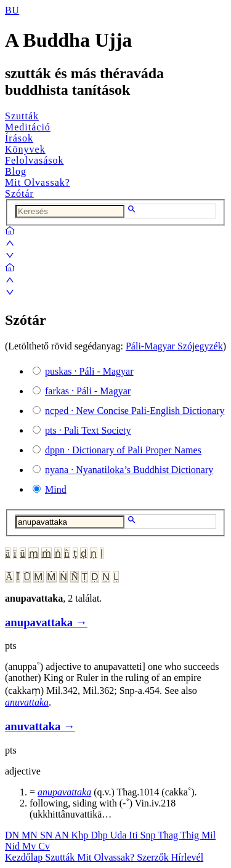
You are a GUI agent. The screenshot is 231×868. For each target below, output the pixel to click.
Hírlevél (187, 857)
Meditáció (28, 127)
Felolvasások (34, 160)
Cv (44, 846)
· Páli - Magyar (89, 371)
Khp (81, 835)
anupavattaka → (46, 622)
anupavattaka (64, 792)
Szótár (19, 193)
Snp (149, 835)
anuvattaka (27, 702)
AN (63, 835)
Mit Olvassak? (38, 182)
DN (13, 835)
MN (31, 835)
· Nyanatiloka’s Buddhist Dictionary (129, 470)
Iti (134, 835)
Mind (56, 489)
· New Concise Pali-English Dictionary (135, 411)
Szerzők (154, 857)
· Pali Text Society (88, 430)
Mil (209, 835)
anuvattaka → (40, 726)
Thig (191, 835)
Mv (30, 846)
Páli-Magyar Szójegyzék (174, 346)
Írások (19, 138)
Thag (169, 835)
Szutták (22, 116)
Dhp (100, 835)
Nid (14, 846)
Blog (16, 171)
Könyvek (25, 149)
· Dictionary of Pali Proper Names (123, 450)
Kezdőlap (25, 857)
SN (47, 835)
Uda (120, 835)
